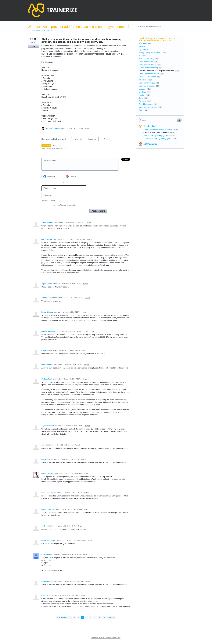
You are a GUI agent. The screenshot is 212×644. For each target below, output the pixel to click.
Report (88, 223)
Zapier (141, 110)
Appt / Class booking (146, 59)
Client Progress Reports (147, 65)
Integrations (143, 80)
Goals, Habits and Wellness (149, 74)
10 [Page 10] (104, 617)
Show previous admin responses (54, 148)
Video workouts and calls (148, 107)
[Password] (64, 195)
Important (93, 140)
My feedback (143, 50)
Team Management (146, 104)
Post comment (98, 211)
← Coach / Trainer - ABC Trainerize (41, 30)
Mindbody (142, 92)
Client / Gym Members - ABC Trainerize (158, 129)
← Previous (62, 617)
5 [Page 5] (87, 617)
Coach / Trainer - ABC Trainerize (153, 38)
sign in (159, 26)
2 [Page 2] (74, 617)
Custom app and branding (148, 68)
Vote (33, 46)
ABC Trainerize (150, 144)
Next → (112, 617)
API (140, 56)
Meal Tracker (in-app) (147, 86)
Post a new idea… (146, 44)
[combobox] (159, 120)
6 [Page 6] (91, 617)
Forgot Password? (49, 200)
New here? (64, 205)
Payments (142, 101)
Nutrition (142, 95)
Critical (108, 140)
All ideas (142, 47)
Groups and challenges (147, 77)
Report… (88, 128)
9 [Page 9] (100, 617)
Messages (143, 89)
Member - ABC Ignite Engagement (156, 136)
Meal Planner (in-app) (147, 83)
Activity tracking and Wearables (150, 53)
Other (141, 98)
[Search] (179, 120)
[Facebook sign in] (52, 176)
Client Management (146, 62)
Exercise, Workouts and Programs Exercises (157, 39)
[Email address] (64, 188)
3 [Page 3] (78, 617)
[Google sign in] (75, 176)
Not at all (79, 140)
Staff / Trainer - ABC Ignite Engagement (158, 139)
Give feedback (150, 126)
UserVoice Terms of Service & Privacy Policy (106, 638)
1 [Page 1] (70, 617)
